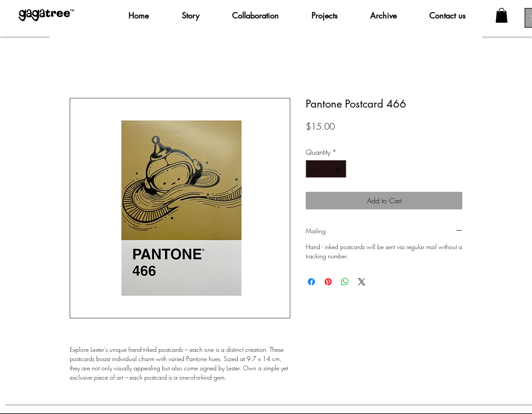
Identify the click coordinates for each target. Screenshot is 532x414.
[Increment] (339, 169)
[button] (502, 15)
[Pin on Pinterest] (328, 282)
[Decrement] (313, 169)
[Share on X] (362, 282)
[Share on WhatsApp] (345, 282)
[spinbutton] (326, 169)
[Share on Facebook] (311, 282)
